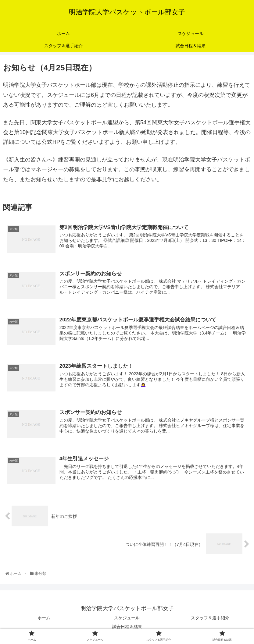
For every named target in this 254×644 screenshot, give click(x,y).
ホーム (44, 618)
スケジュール (127, 618)
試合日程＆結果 (127, 627)
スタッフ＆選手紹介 (210, 618)
